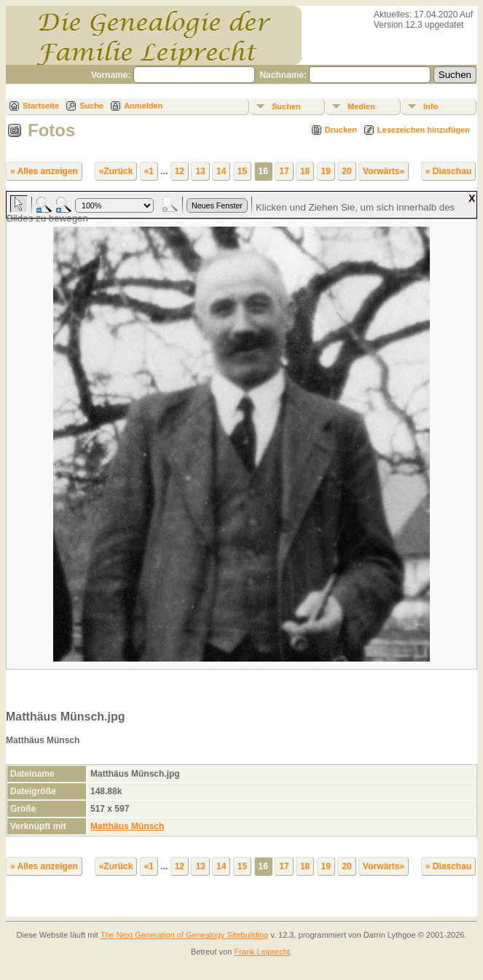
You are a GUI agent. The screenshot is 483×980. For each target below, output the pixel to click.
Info (431, 106)
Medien (361, 106)
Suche (91, 106)
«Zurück (116, 171)
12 (180, 171)
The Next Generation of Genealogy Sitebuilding (185, 935)
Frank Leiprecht (262, 952)
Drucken (341, 130)
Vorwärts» (384, 171)
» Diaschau (448, 171)
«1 (149, 171)
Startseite (41, 106)
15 (242, 171)
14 (221, 171)
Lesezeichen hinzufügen (424, 130)
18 (305, 171)
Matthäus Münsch (127, 826)
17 (284, 171)
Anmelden (143, 106)
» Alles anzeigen (44, 171)
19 (326, 171)
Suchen (286, 106)
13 (200, 171)
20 (346, 171)
